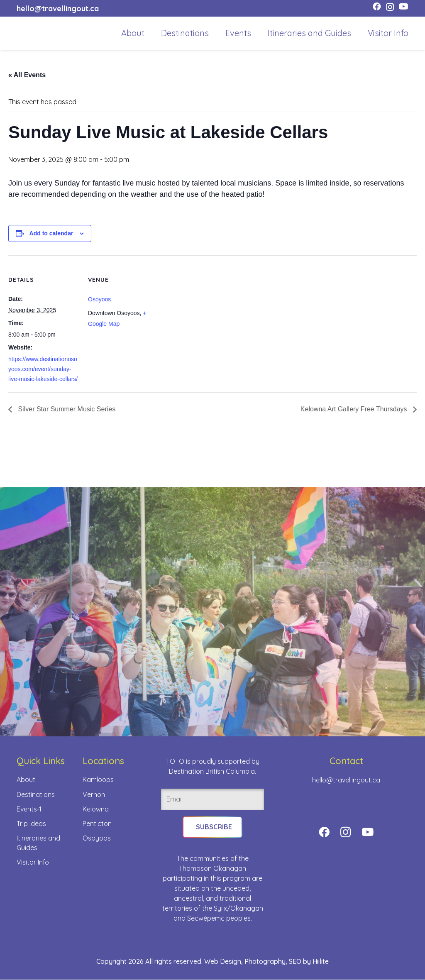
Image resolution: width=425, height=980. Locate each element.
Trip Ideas (31, 824)
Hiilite (321, 962)
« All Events (27, 75)
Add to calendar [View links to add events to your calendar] (51, 233)
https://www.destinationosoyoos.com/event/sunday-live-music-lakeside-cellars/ (43, 369)
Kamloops (98, 780)
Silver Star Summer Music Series (66, 409)
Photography (265, 962)
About (26, 780)
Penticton (97, 824)
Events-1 (29, 809)
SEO (295, 962)
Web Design (223, 962)
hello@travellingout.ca (346, 780)
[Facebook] (377, 7)
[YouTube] (404, 7)
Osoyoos (99, 299)
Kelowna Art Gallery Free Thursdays (355, 409)
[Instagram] (390, 7)
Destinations (36, 794)
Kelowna (96, 809)
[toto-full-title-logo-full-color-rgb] (30, 33)
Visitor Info (33, 862)
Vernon (94, 794)
